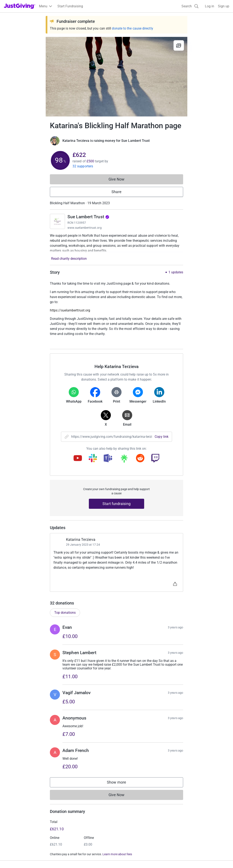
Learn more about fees (117, 779)
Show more (121, 707)
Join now (68, 806)
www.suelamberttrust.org (85, 228)
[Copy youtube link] (78, 459)
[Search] (190, 6)
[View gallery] (179, 45)
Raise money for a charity (23, 806)
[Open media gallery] (116, 77)
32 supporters (83, 166)
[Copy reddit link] (140, 459)
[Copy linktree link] (124, 460)
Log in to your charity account (83, 814)
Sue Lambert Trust (88, 217)
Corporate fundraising (135, 806)
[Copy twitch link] (155, 459)
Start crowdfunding (18, 814)
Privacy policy (37, 858)
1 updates (176, 272)
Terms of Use (14, 858)
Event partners (130, 814)
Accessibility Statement (92, 858)
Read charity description (69, 259)
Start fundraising (116, 504)
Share (116, 192)
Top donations (65, 537)
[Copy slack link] (93, 459)
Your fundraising (16, 821)
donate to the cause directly (132, 28)
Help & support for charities (82, 821)
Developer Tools (131, 821)
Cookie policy (61, 858)
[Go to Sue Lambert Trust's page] (57, 221)
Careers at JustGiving (192, 814)
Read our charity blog (77, 829)
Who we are (185, 806)
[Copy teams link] (108, 459)
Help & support (15, 829)
